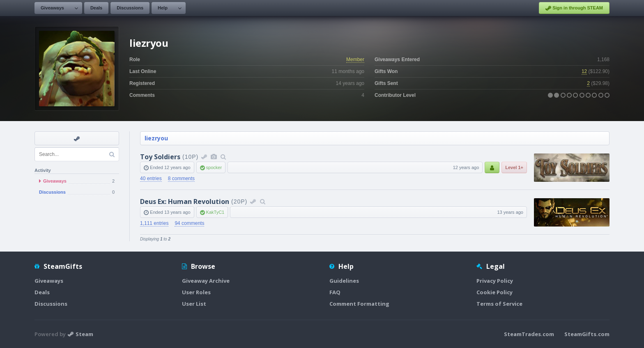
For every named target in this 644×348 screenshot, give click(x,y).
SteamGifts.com (587, 334)
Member (355, 60)
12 (584, 71)
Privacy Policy (495, 281)
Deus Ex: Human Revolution (185, 201)
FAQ (335, 292)
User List (194, 304)
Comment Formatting (359, 304)
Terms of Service (499, 304)
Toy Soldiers (160, 157)
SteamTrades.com (529, 334)
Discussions (130, 8)
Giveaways (52, 8)
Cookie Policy (494, 292)
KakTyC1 (215, 212)
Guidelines (344, 281)
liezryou (156, 138)
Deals (96, 8)
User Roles (196, 292)
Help (163, 8)
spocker (214, 167)
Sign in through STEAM (574, 8)
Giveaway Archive (206, 281)
